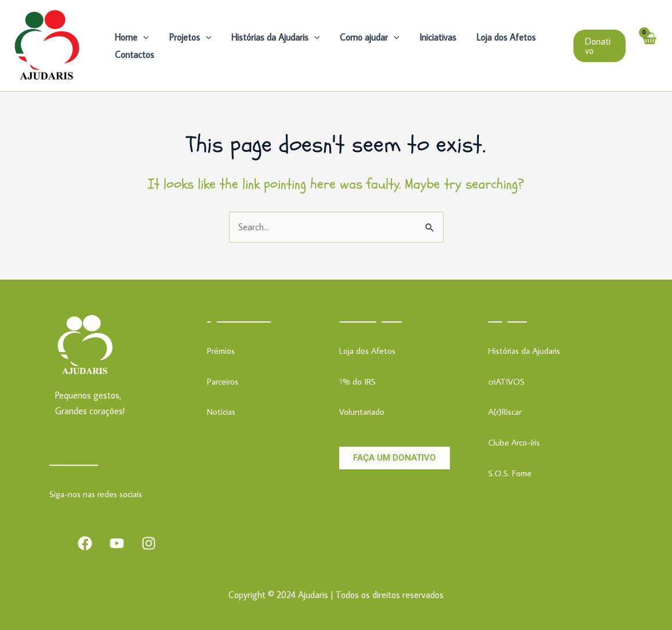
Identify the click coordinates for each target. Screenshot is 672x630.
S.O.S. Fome (510, 473)
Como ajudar (364, 37)
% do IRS (359, 381)
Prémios (221, 351)
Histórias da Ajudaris (272, 37)
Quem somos (239, 316)
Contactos (134, 55)
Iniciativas (431, 37)
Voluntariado (362, 412)
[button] (599, 46)
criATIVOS (506, 381)
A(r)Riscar (505, 412)
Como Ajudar (370, 316)
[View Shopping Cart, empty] (649, 46)
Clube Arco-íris (514, 442)
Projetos (188, 37)
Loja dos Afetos (497, 37)
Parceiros (223, 381)
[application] (143, 37)
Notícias (221, 412)
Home (131, 37)
